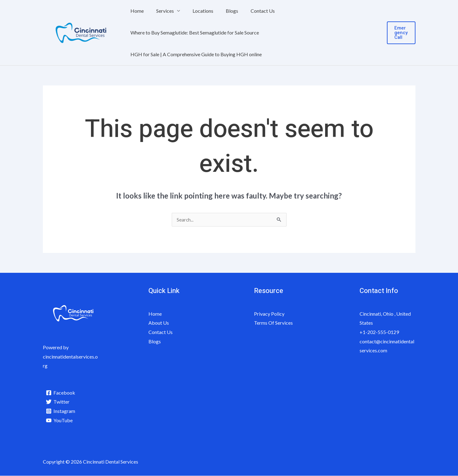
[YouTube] (60, 421)
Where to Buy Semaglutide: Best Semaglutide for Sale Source (193, 32)
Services (161, 11)
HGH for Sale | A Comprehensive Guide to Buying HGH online (195, 54)
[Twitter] (58, 402)
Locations (197, 11)
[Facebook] (61, 393)
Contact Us (252, 11)
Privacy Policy (269, 314)
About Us (159, 323)
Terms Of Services (273, 323)
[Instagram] (61, 411)
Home (136, 11)
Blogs (223, 11)
